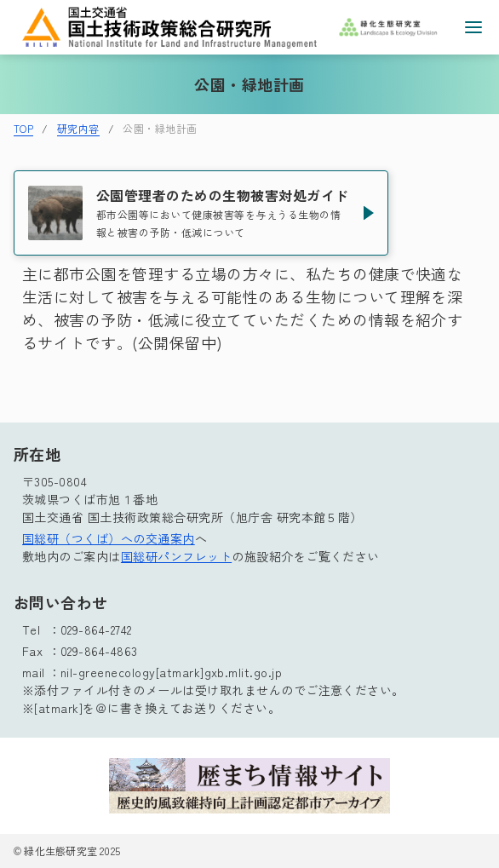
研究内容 (78, 128)
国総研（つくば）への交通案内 (109, 538)
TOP (23, 128)
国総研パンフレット (176, 556)
